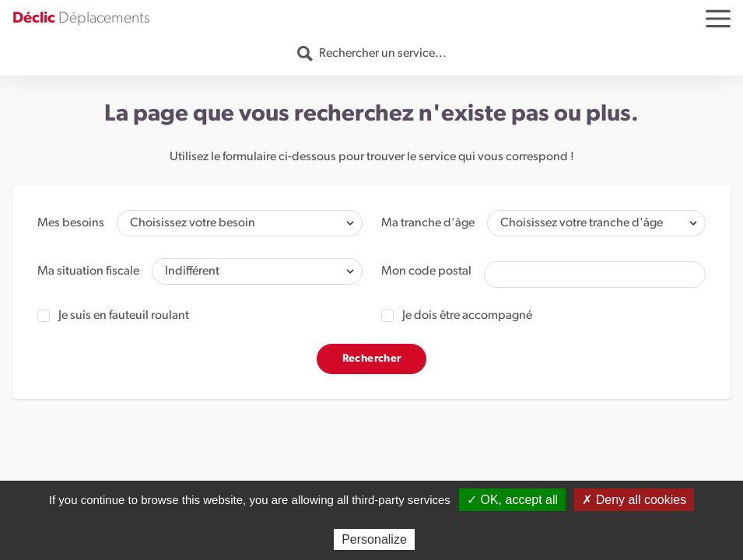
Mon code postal (426, 271)
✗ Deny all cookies (634, 500)
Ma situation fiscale (88, 271)
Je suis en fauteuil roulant (113, 316)
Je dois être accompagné (457, 316)
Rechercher (372, 359)
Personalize (374, 539)
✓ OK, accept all (512, 500)
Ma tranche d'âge (428, 223)
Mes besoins (71, 223)
